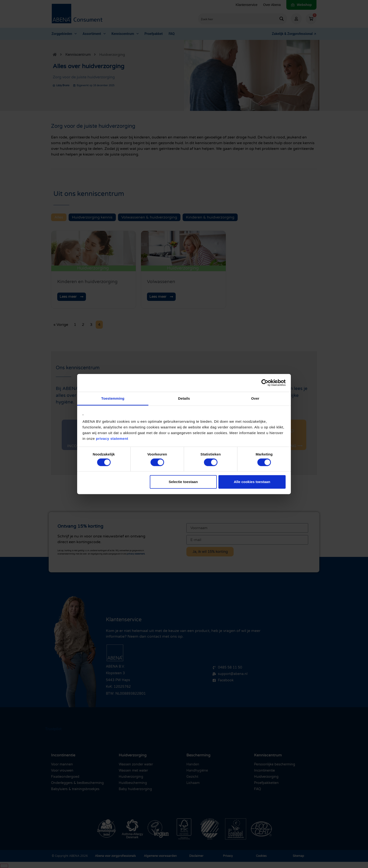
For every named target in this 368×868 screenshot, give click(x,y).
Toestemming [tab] (113, 398)
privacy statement (112, 438)
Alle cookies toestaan (252, 482)
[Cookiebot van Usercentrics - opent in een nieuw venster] (265, 383)
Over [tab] (255, 398)
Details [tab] (184, 398)
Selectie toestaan (183, 482)
